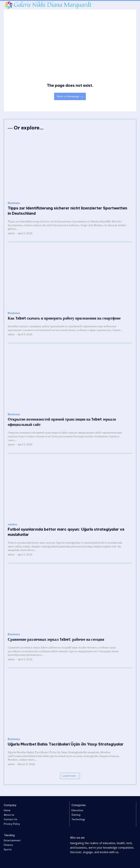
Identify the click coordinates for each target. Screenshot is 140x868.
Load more (70, 776)
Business (14, 203)
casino (12, 525)
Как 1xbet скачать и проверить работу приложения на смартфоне (64, 318)
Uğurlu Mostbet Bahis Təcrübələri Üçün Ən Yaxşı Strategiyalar (66, 744)
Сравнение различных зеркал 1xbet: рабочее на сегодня (56, 639)
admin (11, 233)
